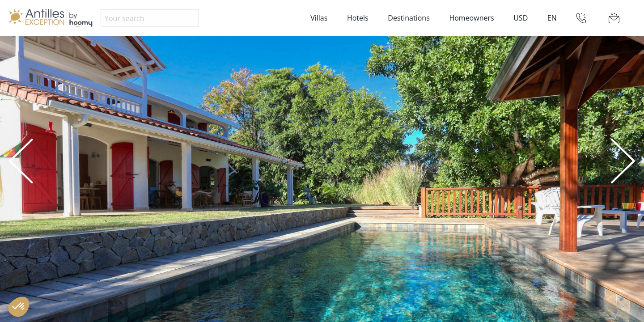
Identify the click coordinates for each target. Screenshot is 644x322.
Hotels (358, 18)
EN (552, 18)
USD (521, 18)
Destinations (409, 18)
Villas (319, 18)
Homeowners (471, 18)
